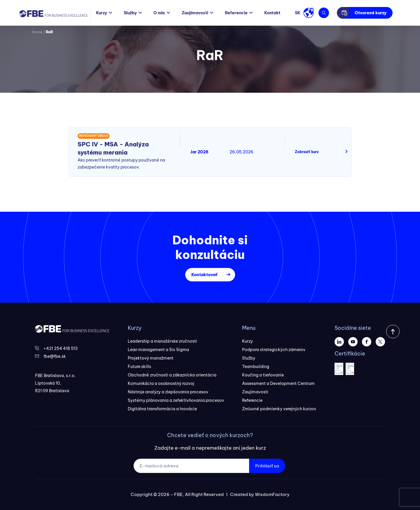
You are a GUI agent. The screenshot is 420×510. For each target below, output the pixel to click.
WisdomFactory (272, 494)
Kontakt (272, 13)
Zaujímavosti (195, 13)
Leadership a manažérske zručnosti (162, 341)
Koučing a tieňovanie (263, 375)
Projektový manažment (151, 358)
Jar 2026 (199, 152)
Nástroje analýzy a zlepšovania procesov (168, 392)
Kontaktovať (204, 275)
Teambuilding (256, 367)
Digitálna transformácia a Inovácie (162, 409)
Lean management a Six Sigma (158, 350)
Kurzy (101, 13)
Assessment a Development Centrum (278, 383)
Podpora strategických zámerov (274, 350)
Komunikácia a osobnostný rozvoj (161, 383)
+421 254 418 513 (61, 348)
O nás (159, 13)
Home (37, 32)
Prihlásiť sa (267, 466)
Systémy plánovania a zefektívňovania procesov (176, 400)
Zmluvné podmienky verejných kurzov (279, 409)
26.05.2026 (242, 152)
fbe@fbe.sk (55, 356)
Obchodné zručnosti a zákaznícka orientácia (172, 375)
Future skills (139, 367)
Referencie (236, 13)
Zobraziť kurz (307, 152)
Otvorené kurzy (371, 13)
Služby (130, 13)
